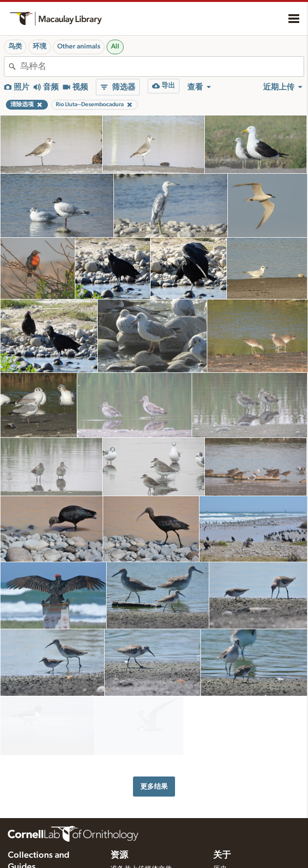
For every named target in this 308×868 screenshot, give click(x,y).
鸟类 (15, 46)
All (115, 46)
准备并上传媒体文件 (141, 857)
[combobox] (162, 67)
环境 (40, 46)
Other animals (79, 46)
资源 (119, 843)
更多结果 (154, 774)
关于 (222, 843)
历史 (220, 857)
